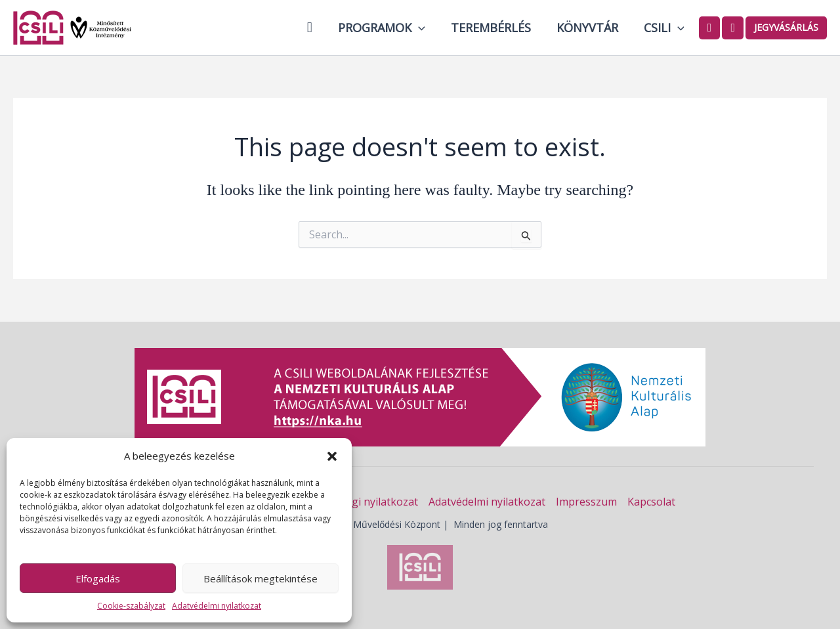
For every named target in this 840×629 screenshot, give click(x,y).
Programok (388, 28)
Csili (665, 28)
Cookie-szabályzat (131, 606)
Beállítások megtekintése (261, 578)
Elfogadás (98, 578)
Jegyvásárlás (786, 27)
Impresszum (586, 502)
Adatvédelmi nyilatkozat (217, 606)
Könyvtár (590, 28)
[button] (332, 456)
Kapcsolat (651, 502)
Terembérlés (495, 28)
